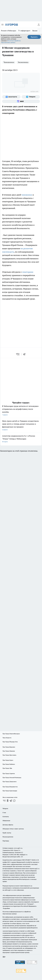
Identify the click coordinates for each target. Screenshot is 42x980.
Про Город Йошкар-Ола (10, 742)
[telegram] (25, 354)
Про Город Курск (8, 760)
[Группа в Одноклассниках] (8, 801)
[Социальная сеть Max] (21, 101)
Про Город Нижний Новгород (12, 778)
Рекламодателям (8, 837)
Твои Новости (7, 738)
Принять (34, 37)
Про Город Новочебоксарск (11, 734)
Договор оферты (8, 825)
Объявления (6, 821)
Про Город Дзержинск (10, 782)
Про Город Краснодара (10, 791)
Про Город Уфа (7, 768)
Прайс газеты (7, 833)
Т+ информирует (24, 31)
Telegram (5, 808)
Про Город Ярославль (9, 755)
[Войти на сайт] (39, 25)
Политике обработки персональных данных (11, 42)
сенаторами (28, 272)
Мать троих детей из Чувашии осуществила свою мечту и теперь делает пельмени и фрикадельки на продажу (21, 426)
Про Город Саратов (9, 773)
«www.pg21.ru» (18, 848)
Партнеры (6, 841)
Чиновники (9, 62)
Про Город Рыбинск (9, 764)
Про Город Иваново (9, 751)
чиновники (27, 195)
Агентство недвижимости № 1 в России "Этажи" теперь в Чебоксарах (21, 439)
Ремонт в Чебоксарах (9, 31)
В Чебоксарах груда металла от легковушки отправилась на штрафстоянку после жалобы (21, 411)
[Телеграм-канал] (31, 97)
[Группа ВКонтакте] (11, 97)
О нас (4, 813)
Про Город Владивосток (10, 787)
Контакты (6, 817)
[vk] (18, 354)
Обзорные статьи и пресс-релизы (13, 829)
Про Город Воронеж (9, 747)
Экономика (23, 62)
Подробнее (6, 908)
